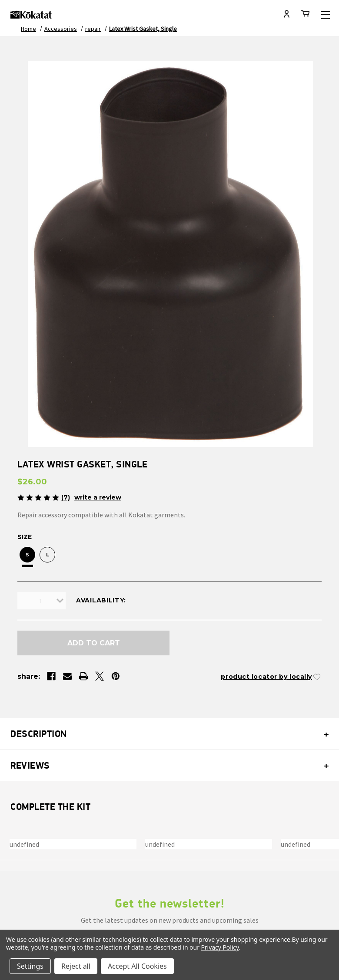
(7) (66, 497)
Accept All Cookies (137, 966)
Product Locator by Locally (266, 677)
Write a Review (98, 497)
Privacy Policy (220, 947)
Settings (30, 966)
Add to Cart (94, 643)
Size (25, 537)
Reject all (76, 966)
